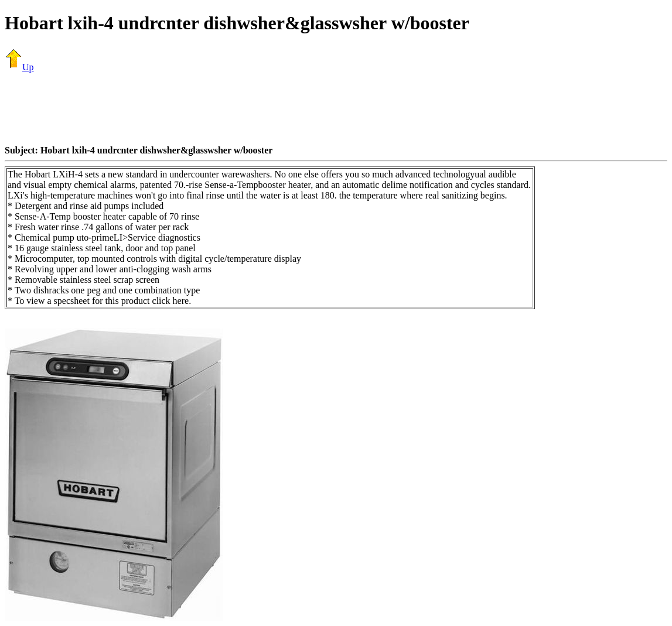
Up (19, 67)
